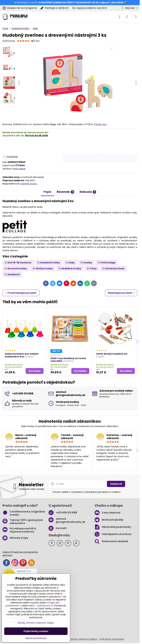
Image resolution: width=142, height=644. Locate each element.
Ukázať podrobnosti (36, 638)
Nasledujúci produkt (121, 293)
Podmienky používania (111, 639)
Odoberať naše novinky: (32, 489)
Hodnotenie (9, 41)
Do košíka (100, 146)
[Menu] (136, 17)
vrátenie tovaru (29, 184)
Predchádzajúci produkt (21, 293)
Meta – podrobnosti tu (41, 606)
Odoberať (116, 484)
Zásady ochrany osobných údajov (79, 639)
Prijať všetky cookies (36, 631)
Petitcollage (19, 169)
